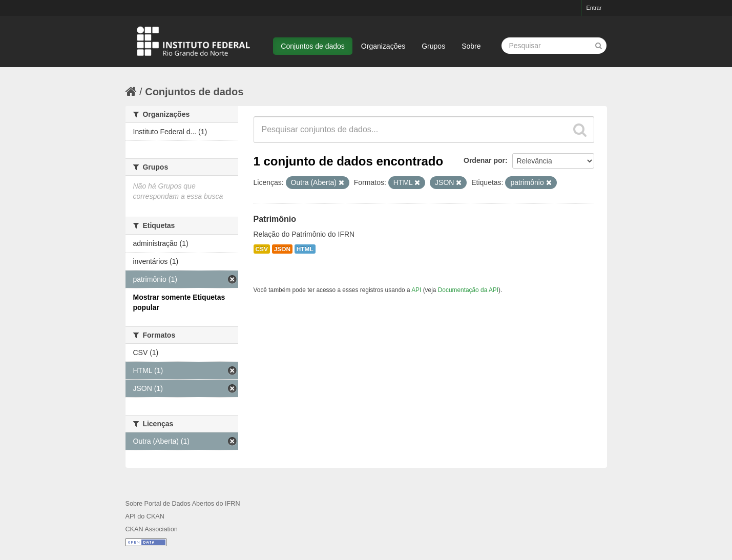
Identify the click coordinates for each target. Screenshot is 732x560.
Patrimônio (275, 219)
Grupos (433, 46)
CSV (262, 249)
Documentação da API (468, 290)
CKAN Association (152, 529)
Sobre (471, 46)
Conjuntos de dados (313, 46)
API (416, 290)
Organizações (383, 46)
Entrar (594, 8)
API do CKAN (145, 516)
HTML (305, 249)
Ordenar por (484, 160)
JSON (282, 249)
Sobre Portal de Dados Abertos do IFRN (183, 504)
